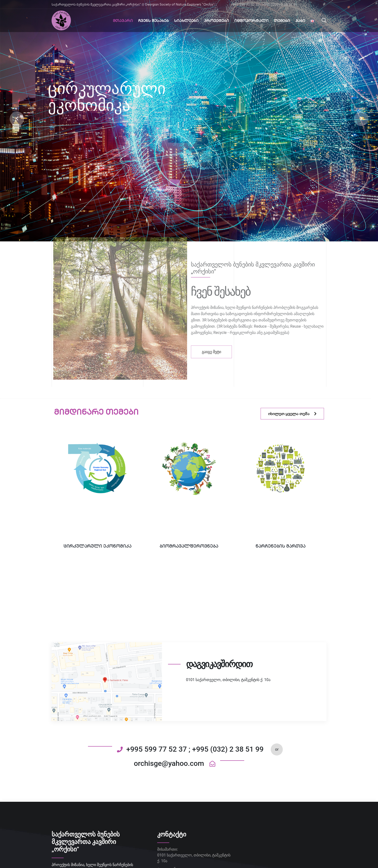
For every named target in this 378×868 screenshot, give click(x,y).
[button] (17, 119)
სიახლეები (186, 20)
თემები (282, 20)
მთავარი (123, 20)
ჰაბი (300, 20)
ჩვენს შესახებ (153, 20)
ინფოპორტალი (251, 20)
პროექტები (216, 20)
